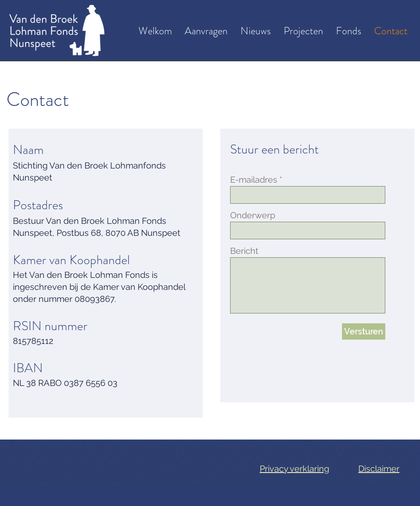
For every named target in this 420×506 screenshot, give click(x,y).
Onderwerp (253, 215)
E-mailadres (254, 180)
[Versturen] (364, 331)
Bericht (244, 251)
